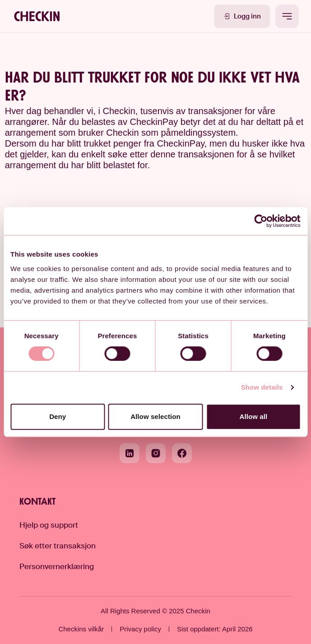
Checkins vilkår (81, 629)
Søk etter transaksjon (58, 546)
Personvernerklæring (57, 566)
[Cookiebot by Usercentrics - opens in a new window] (261, 221)
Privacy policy (140, 629)
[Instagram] (156, 453)
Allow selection (155, 416)
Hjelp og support (49, 525)
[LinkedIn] (130, 453)
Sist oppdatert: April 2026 (215, 629)
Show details (262, 387)
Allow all (253, 416)
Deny (58, 416)
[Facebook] (182, 453)
